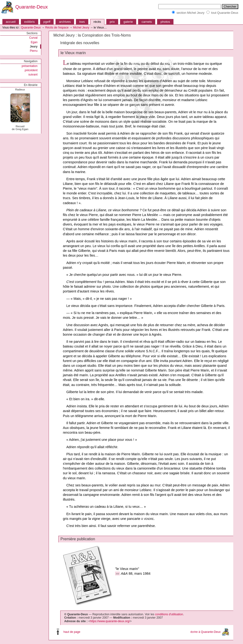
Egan (34, 42)
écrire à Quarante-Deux (206, 632)
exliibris (29, 22)
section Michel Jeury (191, 13)
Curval (33, 38)
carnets (147, 22)
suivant (33, 75)
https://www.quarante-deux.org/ (110, 621)
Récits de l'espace (57, 28)
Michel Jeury (81, 28)
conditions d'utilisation (169, 614)
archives (65, 22)
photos (165, 22)
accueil (11, 22)
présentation (30, 66)
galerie (128, 22)
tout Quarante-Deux (225, 13)
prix (112, 22)
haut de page (72, 632)
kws (82, 22)
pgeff (47, 22)
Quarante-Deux (32, 7)
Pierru (34, 51)
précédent (31, 70)
